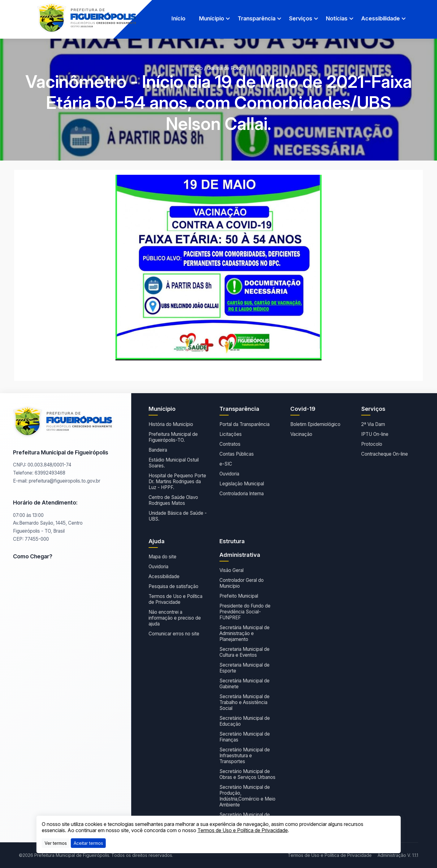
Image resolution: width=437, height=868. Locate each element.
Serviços (301, 18)
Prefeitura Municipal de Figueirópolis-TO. (173, 437)
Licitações (231, 434)
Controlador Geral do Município (242, 583)
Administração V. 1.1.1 (398, 855)
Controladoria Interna (242, 494)
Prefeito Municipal (239, 596)
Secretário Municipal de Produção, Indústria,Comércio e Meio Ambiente (247, 796)
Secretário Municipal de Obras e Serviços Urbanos (247, 774)
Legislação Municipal (242, 484)
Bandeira (158, 450)
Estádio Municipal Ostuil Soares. (174, 463)
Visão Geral (231, 570)
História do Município (171, 424)
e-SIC (226, 464)
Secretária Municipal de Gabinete (244, 684)
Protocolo (372, 444)
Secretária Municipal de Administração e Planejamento (244, 633)
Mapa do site (162, 557)
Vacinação (301, 434)
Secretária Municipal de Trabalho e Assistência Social (244, 702)
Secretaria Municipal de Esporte (244, 668)
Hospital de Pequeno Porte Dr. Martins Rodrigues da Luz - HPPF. (177, 481)
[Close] (88, 843)
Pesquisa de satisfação (173, 586)
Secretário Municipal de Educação (245, 721)
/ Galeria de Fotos (224, 68)
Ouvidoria (229, 474)
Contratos (230, 444)
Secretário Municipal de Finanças (245, 737)
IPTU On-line (375, 434)
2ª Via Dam (373, 424)
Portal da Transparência (244, 424)
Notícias (337, 18)
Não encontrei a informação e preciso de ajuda (175, 618)
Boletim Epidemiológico (315, 424)
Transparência (257, 18)
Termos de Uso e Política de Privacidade (175, 599)
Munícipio (212, 18)
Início (178, 18)
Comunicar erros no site (174, 634)
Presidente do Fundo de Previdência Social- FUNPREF (245, 612)
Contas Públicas (237, 454)
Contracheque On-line (385, 454)
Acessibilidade (381, 18)
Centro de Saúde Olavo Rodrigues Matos (173, 500)
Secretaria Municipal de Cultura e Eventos (244, 652)
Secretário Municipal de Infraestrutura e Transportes (245, 756)
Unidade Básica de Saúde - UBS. (178, 516)
